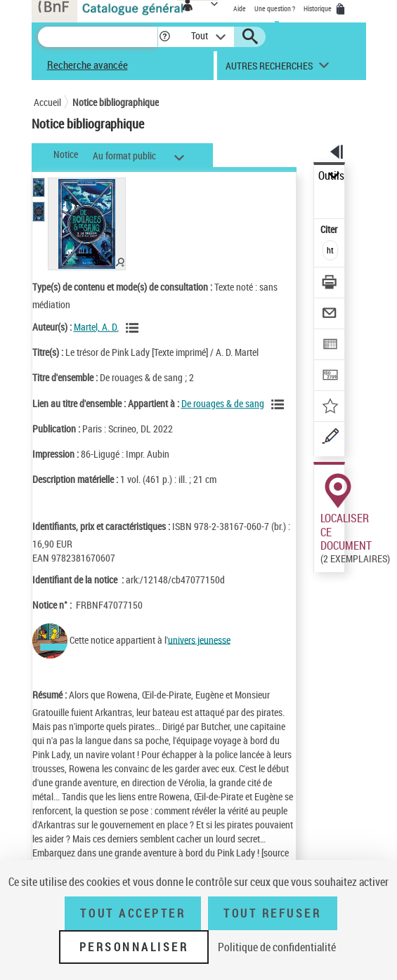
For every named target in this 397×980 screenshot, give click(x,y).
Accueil (47, 102)
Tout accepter (133, 913)
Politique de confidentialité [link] (277, 947)
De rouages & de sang (223, 403)
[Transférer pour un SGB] (330, 377)
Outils (331, 176)
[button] (165, 37)
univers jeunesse (199, 639)
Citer (330, 229)
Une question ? (275, 8)
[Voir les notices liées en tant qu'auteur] (134, 328)
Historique (318, 8)
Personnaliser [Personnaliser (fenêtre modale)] (134, 947)
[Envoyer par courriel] (330, 315)
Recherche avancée (87, 65)
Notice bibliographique (116, 102)
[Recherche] (98, 37)
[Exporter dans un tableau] (330, 346)
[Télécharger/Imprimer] (330, 284)
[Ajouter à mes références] (330, 408)
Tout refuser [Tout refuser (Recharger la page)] (272, 913)
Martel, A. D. (96, 327)
